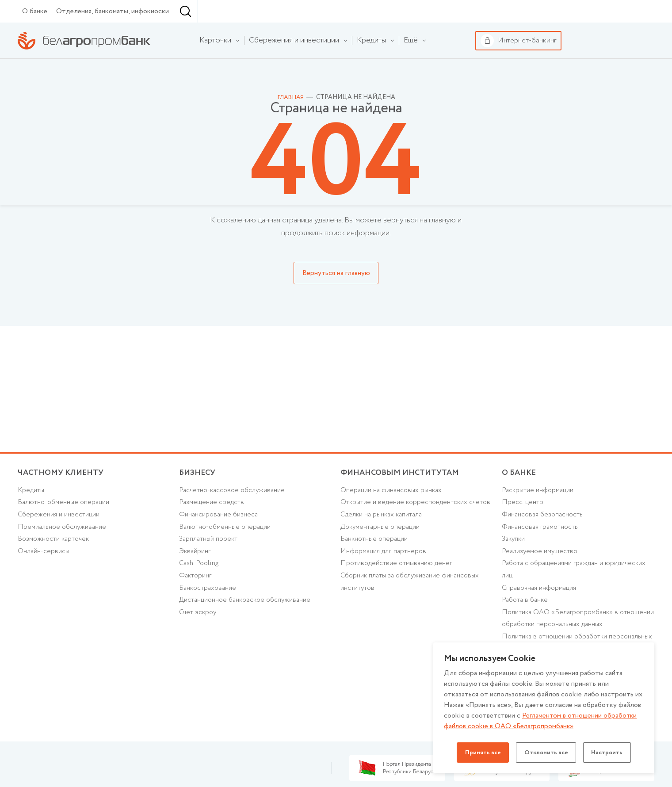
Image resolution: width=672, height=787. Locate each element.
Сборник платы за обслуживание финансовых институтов (414, 623)
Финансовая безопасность (544, 540)
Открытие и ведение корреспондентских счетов (406, 534)
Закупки (515, 566)
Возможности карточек (55, 566)
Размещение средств (212, 527)
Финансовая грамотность (542, 553)
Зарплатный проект (210, 566)
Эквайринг (196, 579)
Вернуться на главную (336, 296)
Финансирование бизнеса (220, 540)
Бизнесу (124, 11)
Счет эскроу (199, 642)
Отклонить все (546, 753)
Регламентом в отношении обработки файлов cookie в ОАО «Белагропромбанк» (541, 721)
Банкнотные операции (376, 579)
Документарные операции (382, 566)
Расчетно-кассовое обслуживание (235, 515)
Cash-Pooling (200, 591)
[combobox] (243, 34)
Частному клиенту (44, 11)
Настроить (610, 753)
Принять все (480, 753)
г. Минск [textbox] (245, 34)
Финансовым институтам (199, 11)
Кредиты (31, 515)
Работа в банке (526, 629)
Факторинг (196, 604)
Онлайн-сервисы (44, 579)
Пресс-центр (523, 527)
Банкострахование (209, 617)
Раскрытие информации (540, 515)
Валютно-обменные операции (66, 527)
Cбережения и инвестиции (61, 540)
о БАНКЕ (519, 496)
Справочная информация (541, 617)
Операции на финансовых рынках (394, 515)
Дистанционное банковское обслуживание (249, 629)
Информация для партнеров (385, 591)
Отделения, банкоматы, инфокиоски (113, 34)
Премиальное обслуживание (64, 553)
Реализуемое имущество (542, 579)
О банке (35, 34)
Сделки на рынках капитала (384, 553)
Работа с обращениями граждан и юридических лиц (578, 597)
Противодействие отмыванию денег (398, 604)
